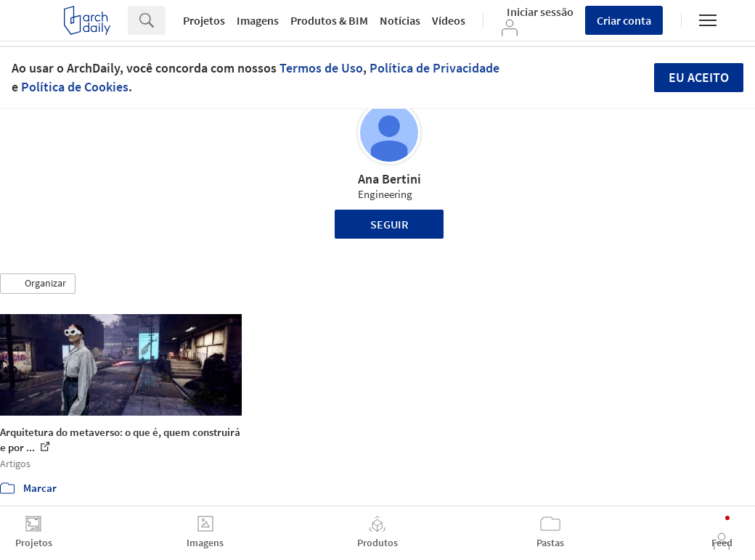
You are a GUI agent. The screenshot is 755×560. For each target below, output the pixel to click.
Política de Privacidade (434, 68)
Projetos (204, 20)
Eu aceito (699, 77)
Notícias (400, 20)
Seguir (389, 224)
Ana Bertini (389, 179)
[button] (38, 284)
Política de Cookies (75, 87)
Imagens (258, 20)
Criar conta (624, 20)
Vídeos (449, 20)
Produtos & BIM (329, 20)
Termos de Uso (321, 68)
